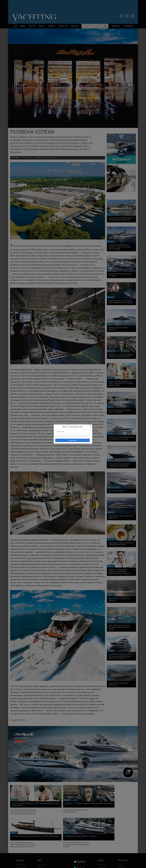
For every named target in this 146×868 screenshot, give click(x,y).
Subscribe (73, 440)
